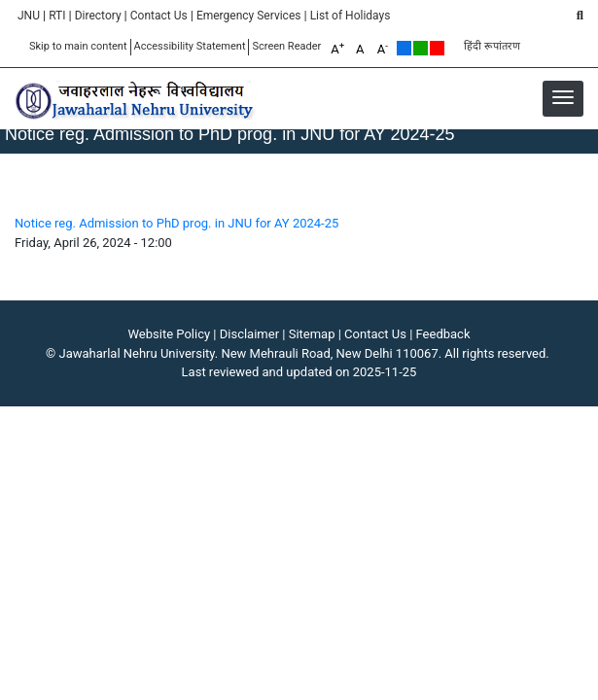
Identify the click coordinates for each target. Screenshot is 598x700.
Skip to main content (78, 46)
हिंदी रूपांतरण (492, 46)
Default (404, 48)
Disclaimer (249, 334)
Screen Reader (286, 46)
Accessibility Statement (190, 46)
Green (421, 48)
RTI (57, 16)
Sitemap (312, 334)
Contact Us (159, 16)
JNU (29, 16)
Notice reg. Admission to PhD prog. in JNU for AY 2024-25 (176, 223)
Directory (98, 16)
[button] (563, 97)
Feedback (443, 334)
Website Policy (170, 334)
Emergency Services (249, 16)
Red (437, 48)
